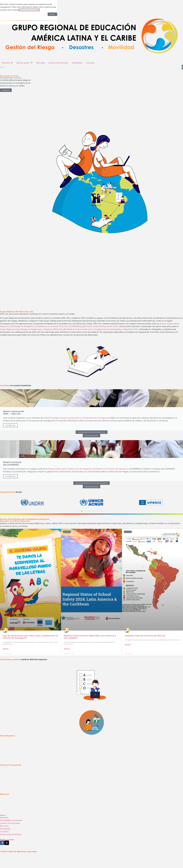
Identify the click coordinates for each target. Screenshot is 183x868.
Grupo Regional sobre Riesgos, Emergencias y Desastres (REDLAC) (31, 329)
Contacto (90, 63)
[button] (1, 503)
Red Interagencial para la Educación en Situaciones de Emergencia (77, 418)
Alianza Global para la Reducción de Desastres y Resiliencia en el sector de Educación (88, 469)
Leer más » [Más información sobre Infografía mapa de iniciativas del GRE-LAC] (128, 615)
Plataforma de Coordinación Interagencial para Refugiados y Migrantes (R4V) (102, 329)
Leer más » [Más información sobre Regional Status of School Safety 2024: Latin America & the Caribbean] (67, 619)
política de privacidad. (29, 10)
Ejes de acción (25, 63)
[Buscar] (182, 67)
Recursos (41, 63)
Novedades (77, 63)
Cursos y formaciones (58, 63)
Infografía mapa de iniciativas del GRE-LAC (145, 605)
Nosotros (7, 63)
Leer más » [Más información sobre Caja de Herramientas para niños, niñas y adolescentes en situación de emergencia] (6, 619)
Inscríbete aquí (10, 425)
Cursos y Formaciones (11, 735)
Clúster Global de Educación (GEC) (102, 326)
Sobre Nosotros (8, 705)
